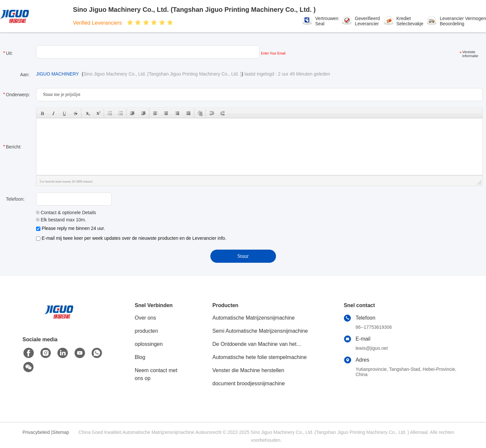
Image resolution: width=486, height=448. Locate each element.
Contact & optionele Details (66, 213)
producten (147, 331)
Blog (140, 357)
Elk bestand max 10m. (61, 220)
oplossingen (149, 344)
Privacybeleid (36, 432)
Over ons (146, 318)
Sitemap (61, 432)
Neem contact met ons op (156, 374)
